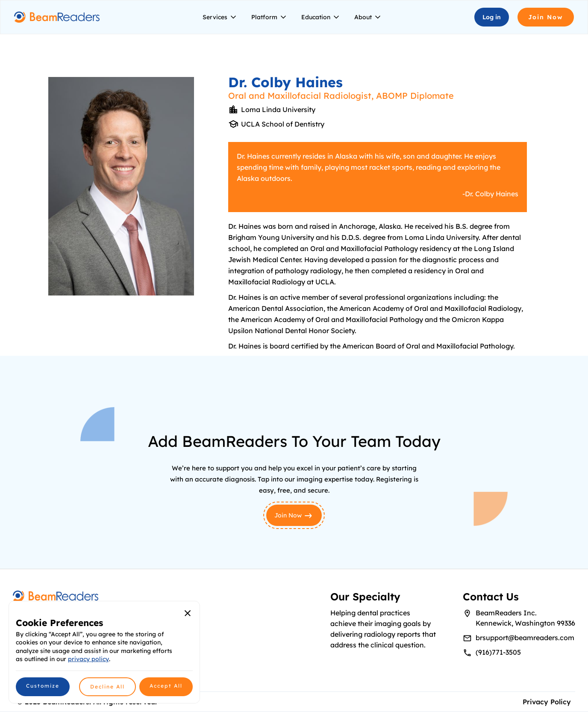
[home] (57, 17)
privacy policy (88, 659)
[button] (220, 17)
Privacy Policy (547, 702)
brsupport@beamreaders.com (525, 638)
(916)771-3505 (498, 652)
